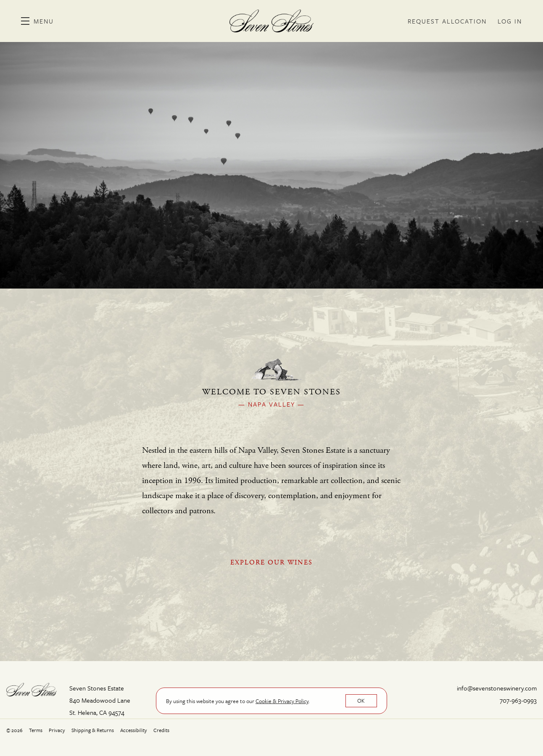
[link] (282, 701)
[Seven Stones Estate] (32, 689)
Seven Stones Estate (271, 21)
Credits (161, 730)
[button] (37, 21)
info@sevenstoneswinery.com (497, 688)
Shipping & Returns (93, 730)
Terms (36, 730)
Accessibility (134, 730)
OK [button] (361, 701)
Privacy (57, 730)
